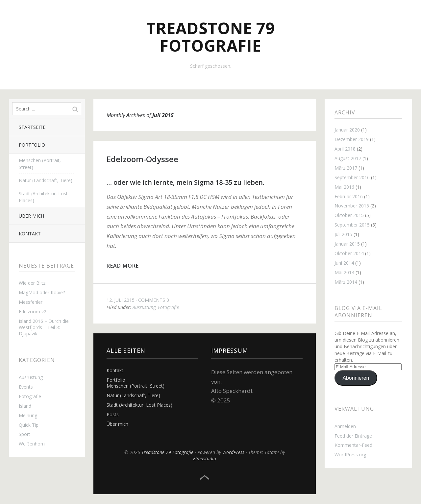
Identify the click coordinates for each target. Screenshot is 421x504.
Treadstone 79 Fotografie (210, 37)
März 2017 (346, 168)
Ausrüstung (31, 377)
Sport (25, 434)
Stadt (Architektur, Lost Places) (43, 197)
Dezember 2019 (352, 139)
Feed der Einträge (353, 436)
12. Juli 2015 (121, 300)
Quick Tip (29, 425)
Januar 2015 (347, 244)
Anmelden (345, 426)
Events (26, 387)
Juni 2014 (344, 263)
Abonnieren (356, 378)
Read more (123, 266)
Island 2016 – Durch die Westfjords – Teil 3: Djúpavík (44, 327)
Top (205, 478)
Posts (113, 414)
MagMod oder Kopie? (42, 292)
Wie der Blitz (32, 283)
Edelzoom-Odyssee (142, 159)
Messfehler (31, 302)
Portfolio (32, 145)
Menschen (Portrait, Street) (40, 164)
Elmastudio (205, 458)
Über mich (31, 216)
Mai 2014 (344, 272)
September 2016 (352, 177)
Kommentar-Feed (353, 445)
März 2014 (346, 282)
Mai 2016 (344, 187)
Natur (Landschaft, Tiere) (46, 180)
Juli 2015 (343, 234)
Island (25, 406)
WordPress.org (350, 455)
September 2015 (352, 225)
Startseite (32, 127)
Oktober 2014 (349, 253)
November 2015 (352, 206)
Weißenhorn (32, 444)
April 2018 (345, 149)
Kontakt (30, 234)
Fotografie (30, 396)
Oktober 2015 (349, 215)
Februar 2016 (349, 196)
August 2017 (348, 158)
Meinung (28, 415)
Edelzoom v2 (33, 312)
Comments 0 (154, 300)
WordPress (233, 452)
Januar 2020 (347, 130)
